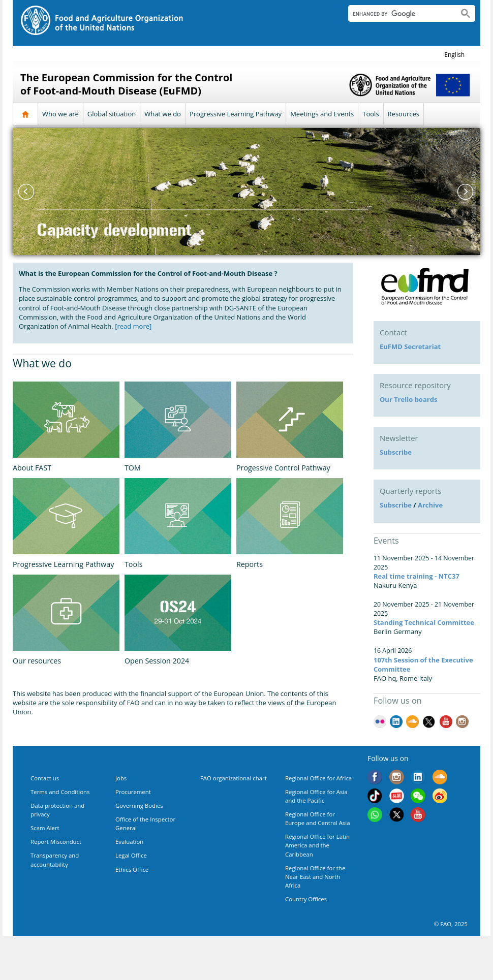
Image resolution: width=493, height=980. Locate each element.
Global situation (112, 114)
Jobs (121, 778)
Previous (25, 192)
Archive (430, 505)
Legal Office (131, 855)
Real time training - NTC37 (417, 576)
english (454, 55)
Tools (371, 114)
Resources (404, 114)
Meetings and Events (322, 114)
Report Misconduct (56, 842)
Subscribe (396, 452)
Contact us (45, 778)
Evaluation (129, 842)
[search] (399, 14)
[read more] (133, 326)
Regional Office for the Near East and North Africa (315, 877)
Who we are (60, 114)
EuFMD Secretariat (410, 346)
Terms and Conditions (60, 792)
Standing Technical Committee (424, 622)
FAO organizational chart (234, 778)
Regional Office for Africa (318, 778)
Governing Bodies (139, 805)
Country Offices (306, 899)
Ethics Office (132, 870)
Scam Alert (45, 828)
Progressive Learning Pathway (236, 114)
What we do (163, 114)
